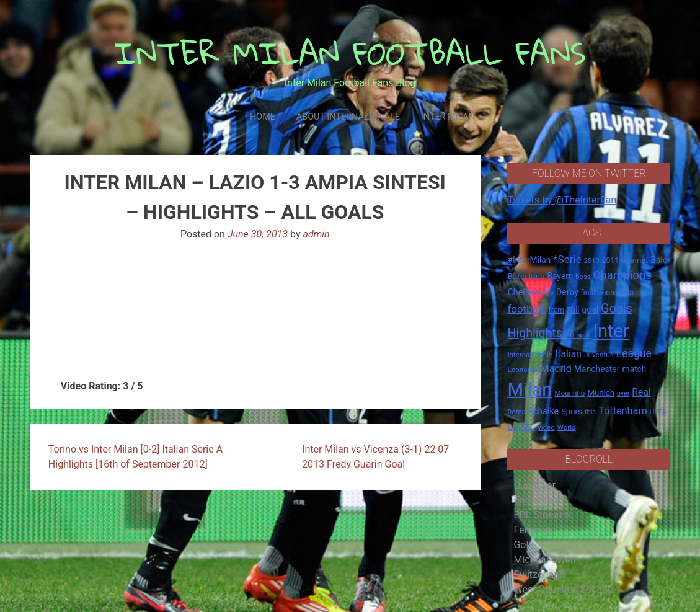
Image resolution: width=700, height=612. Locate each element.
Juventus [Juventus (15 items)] (599, 355)
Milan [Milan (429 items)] (529, 389)
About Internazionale (348, 117)
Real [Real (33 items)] (641, 392)
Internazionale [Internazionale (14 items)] (530, 355)
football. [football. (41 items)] (526, 309)
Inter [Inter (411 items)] (611, 331)
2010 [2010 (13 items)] (592, 261)
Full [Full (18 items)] (573, 310)
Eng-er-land (538, 500)
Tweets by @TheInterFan (562, 200)
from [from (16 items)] (556, 310)
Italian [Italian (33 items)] (568, 354)
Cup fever (534, 485)
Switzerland (539, 574)
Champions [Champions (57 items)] (622, 275)
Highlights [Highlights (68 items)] (535, 333)
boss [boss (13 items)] (583, 277)
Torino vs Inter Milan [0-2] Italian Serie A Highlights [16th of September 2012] (135, 457)
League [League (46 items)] (634, 353)
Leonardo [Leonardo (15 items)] (522, 370)
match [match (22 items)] (634, 369)
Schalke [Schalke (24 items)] (543, 411)
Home (263, 117)
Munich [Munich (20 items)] (601, 393)
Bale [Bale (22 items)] (659, 260)
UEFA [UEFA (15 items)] (658, 412)
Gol (521, 545)
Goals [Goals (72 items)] (617, 308)
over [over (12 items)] (623, 393)
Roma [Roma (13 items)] (516, 412)
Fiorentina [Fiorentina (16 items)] (617, 293)
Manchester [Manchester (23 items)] (597, 369)
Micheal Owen (544, 560)
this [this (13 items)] (590, 412)
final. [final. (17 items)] (589, 292)
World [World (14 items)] (567, 427)
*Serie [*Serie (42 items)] (567, 259)
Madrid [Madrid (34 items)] (556, 369)
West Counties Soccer (562, 589)
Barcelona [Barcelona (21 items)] (526, 276)
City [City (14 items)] (548, 293)
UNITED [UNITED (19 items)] (521, 427)
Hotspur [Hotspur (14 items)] (578, 335)
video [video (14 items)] (546, 427)
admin (316, 234)
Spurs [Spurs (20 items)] (572, 411)
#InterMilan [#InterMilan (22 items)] (529, 260)
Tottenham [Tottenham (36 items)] (623, 411)
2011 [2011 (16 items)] (610, 260)
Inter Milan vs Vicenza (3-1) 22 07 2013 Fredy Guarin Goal (375, 457)
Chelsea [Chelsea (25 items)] (523, 292)
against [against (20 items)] (635, 260)
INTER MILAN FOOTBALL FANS (350, 53)
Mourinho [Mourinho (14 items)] (569, 393)
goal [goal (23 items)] (590, 309)
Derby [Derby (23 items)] (567, 292)
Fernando (534, 530)
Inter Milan (448, 117)
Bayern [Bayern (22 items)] (560, 276)
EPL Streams (542, 515)
